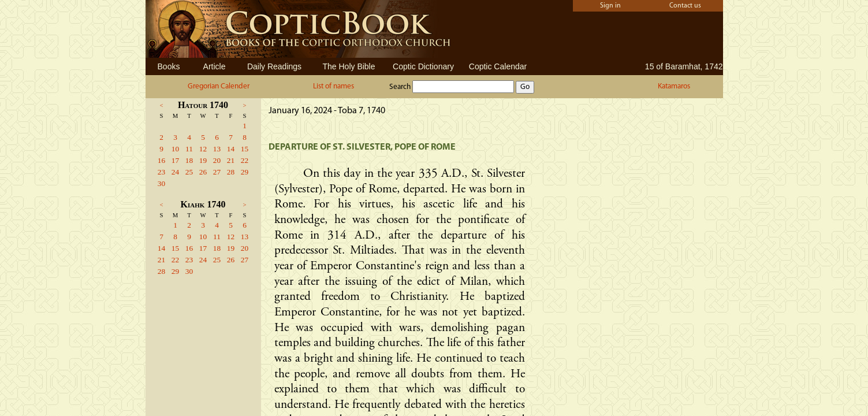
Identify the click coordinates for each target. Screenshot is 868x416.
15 (245, 149)
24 (175, 172)
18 (189, 160)
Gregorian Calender (219, 86)
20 (217, 160)
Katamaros (674, 86)
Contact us (685, 6)
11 (189, 149)
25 (189, 172)
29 (245, 172)
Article (215, 66)
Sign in (610, 6)
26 (203, 172)
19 (203, 160)
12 (203, 149)
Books (169, 66)
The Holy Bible (349, 66)
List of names (334, 86)
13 (217, 149)
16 (161, 160)
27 (217, 172)
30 (161, 183)
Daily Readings (274, 66)
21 (231, 160)
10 (175, 149)
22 (245, 160)
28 (231, 172)
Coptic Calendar (498, 66)
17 (175, 160)
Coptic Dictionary (423, 66)
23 (161, 172)
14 (231, 149)
